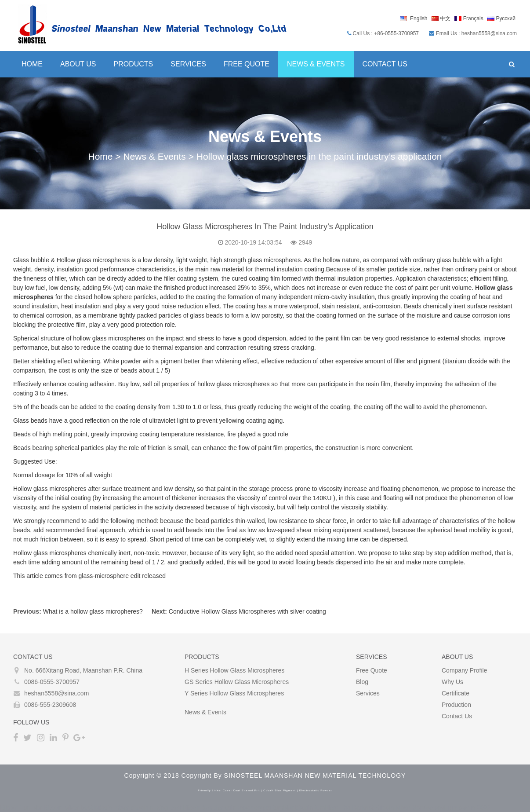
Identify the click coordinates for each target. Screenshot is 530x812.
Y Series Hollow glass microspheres (234, 693)
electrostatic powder (316, 790)
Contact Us (385, 64)
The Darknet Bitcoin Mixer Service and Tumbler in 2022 (415, 808)
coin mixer (239, 808)
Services (188, 64)
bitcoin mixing (149, 808)
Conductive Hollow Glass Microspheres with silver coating (247, 611)
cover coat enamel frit (241, 790)
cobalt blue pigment (280, 790)
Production (456, 705)
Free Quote (247, 64)
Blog (362, 682)
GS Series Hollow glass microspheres (237, 682)
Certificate (456, 693)
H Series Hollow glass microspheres (234, 670)
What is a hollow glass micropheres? (93, 611)
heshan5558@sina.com (56, 693)
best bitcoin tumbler (196, 808)
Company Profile (465, 670)
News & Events (316, 64)
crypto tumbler (274, 808)
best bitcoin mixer (105, 808)
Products (134, 64)
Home (32, 64)
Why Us (452, 682)
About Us (78, 64)
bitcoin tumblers (317, 808)
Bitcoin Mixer (62, 808)
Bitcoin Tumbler (21, 808)
